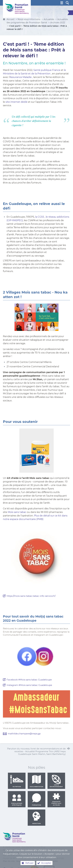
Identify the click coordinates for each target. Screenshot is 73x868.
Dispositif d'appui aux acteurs (56, 799)
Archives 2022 (58, 23)
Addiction (36, 818)
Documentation (36, 781)
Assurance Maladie (21, 77)
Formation (36, 799)
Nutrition (17, 781)
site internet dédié (16, 102)
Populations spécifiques (17, 799)
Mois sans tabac (17, 512)
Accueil (11, 19)
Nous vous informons (29, 19)
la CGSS (40, 217)
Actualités (49, 19)
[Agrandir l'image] (36, 317)
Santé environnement (56, 781)
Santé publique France (47, 70)
